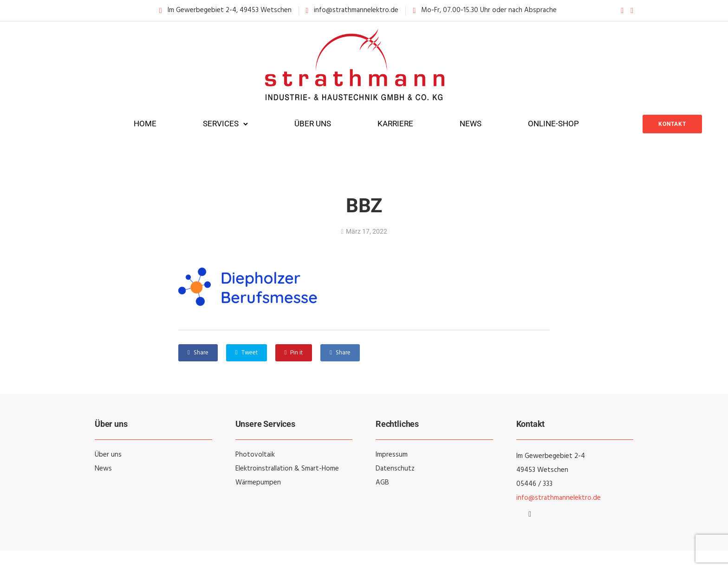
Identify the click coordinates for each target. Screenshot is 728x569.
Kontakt (672, 124)
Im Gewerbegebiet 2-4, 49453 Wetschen (230, 10)
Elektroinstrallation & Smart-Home (287, 469)
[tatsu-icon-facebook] (622, 10)
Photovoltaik (255, 455)
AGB (382, 483)
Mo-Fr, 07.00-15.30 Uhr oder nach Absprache (489, 10)
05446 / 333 (534, 484)
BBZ (364, 206)
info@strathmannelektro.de (356, 10)
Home (145, 124)
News (471, 124)
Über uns (313, 124)
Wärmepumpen (258, 483)
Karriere (395, 124)
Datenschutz (395, 469)
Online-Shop (553, 124)
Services (221, 124)
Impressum (392, 455)
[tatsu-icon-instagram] (632, 10)
